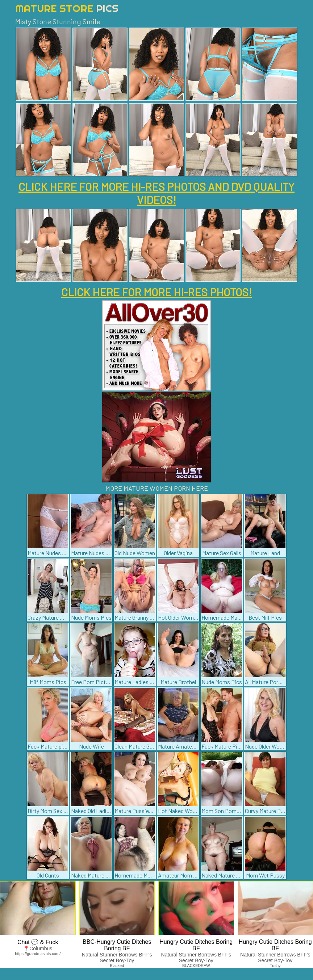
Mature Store (67, 8)
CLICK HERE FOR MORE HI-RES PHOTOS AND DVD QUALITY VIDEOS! (156, 193)
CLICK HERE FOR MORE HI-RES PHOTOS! (156, 292)
